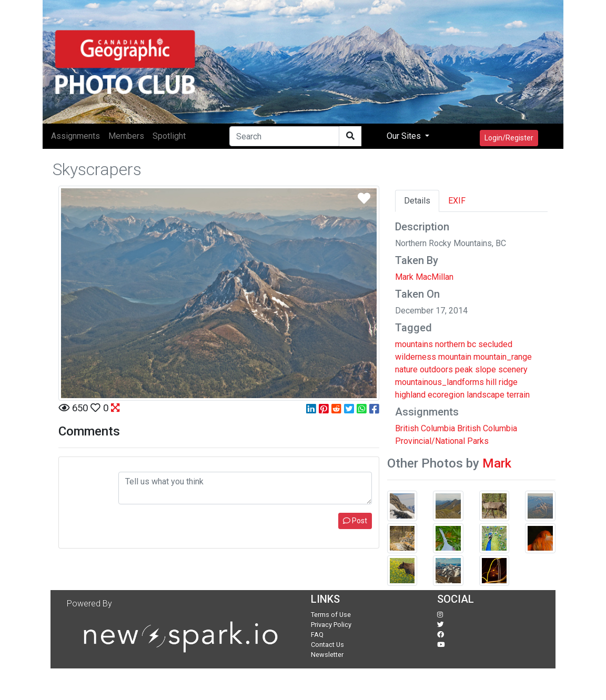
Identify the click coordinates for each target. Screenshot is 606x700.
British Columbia (425, 428)
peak (464, 369)
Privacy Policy (331, 625)
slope (486, 369)
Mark (497, 463)
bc (472, 344)
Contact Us (327, 645)
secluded (495, 344)
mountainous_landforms (440, 382)
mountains (414, 344)
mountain (455, 357)
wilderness (416, 357)
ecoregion (446, 395)
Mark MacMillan (424, 277)
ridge (508, 382)
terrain (518, 395)
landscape (486, 395)
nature (406, 369)
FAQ (317, 635)
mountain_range (503, 357)
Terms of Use (331, 615)
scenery (513, 369)
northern (450, 344)
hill (491, 382)
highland (410, 395)
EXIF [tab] (457, 201)
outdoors (436, 369)
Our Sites (405, 136)
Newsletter (327, 655)
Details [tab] (417, 201)
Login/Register (509, 138)
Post (355, 521)
